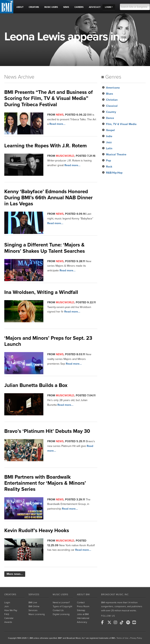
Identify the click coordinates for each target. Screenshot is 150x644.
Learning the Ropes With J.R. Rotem (46, 146)
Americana (113, 88)
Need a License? (61, 602)
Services (34, 595)
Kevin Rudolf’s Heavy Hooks (37, 530)
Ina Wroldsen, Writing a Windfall (41, 292)
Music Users (60, 595)
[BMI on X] (110, 622)
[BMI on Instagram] (116, 622)
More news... (15, 574)
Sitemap (81, 610)
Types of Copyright (62, 606)
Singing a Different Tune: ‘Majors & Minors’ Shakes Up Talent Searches (45, 248)
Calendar (9, 618)
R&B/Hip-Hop (114, 173)
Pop (108, 161)
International (83, 618)
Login (7, 602)
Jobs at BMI (83, 614)
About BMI (83, 595)
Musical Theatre (116, 154)
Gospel (110, 130)
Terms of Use (122, 638)
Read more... (57, 124)
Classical (112, 106)
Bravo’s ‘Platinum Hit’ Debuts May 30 (47, 431)
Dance (110, 118)
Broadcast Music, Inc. (115, 595)
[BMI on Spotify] (129, 622)
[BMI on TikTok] (123, 622)
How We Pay (11, 610)
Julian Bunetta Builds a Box (36, 385)
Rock (109, 167)
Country (111, 112)
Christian (112, 100)
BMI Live (33, 602)
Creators (10, 595)
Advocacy (82, 622)
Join (6, 606)
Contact (81, 602)
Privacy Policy (136, 638)
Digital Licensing (61, 614)
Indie (109, 136)
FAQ (7, 614)
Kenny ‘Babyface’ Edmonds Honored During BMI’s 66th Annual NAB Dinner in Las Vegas (48, 198)
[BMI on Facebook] (104, 622)
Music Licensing (37, 614)
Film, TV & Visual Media (121, 124)
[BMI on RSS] (141, 622)
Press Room (83, 606)
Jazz (109, 142)
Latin (109, 148)
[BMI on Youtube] (135, 622)
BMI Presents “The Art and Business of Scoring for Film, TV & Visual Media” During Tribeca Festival (49, 98)
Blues (110, 94)
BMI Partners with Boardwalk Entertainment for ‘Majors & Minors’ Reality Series (45, 483)
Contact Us (58, 610)
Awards (8, 622)
